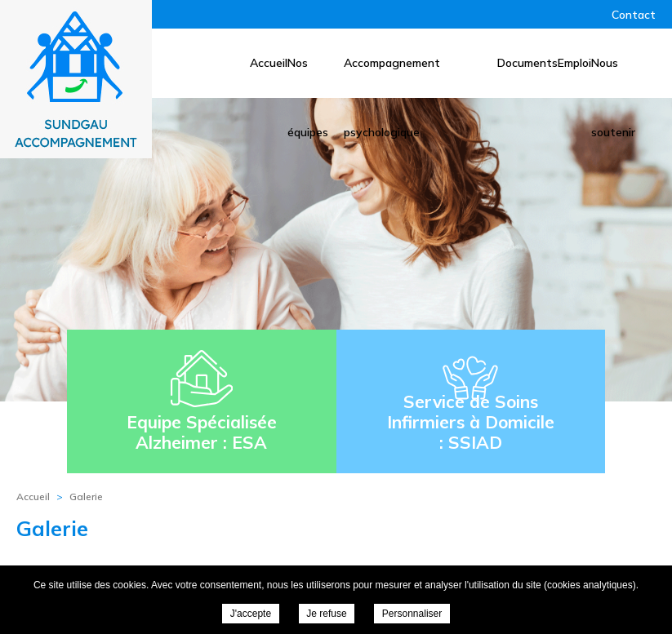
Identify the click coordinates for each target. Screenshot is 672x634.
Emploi (574, 63)
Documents (527, 63)
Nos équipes (308, 77)
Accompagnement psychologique (392, 77)
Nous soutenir (613, 77)
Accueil (269, 63)
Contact (634, 15)
